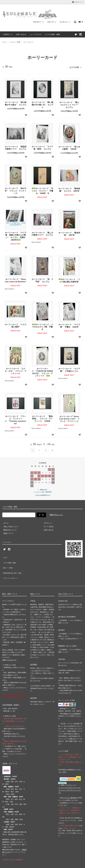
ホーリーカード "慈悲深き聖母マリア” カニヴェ (16, 147)
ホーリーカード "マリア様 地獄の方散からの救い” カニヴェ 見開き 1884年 (16, 235)
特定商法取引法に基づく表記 (13, 566)
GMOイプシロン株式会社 (72, 704)
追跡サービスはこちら (9, 650)
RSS (4, 563)
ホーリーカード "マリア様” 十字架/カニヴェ (69, 369)
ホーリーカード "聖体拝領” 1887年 (69, 233)
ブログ (5, 556)
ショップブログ (35, 34)
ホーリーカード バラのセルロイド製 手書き (42, 326)
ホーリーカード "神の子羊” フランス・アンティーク (16, 190)
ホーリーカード (29, 42)
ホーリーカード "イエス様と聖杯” (16, 325)
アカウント (78, 2)
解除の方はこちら (56, 514)
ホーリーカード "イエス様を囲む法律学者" (69, 279)
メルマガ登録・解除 (52, 34)
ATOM (9, 563)
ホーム (4, 42)
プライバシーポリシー (11, 569)
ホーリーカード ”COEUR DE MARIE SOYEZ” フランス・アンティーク (42, 371)
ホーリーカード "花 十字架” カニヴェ (42, 279)
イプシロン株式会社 (70, 788)
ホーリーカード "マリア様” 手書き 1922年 (69, 325)
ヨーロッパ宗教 (15, 42)
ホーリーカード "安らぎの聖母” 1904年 (69, 147)
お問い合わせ (21, 34)
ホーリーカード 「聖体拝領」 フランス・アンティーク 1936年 (42, 418)
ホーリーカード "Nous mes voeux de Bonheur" (16, 279)
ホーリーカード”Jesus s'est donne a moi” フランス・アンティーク (69, 418)
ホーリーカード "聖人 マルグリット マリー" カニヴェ (70, 104)
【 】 (63, 778)
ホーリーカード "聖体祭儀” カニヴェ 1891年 (69, 189)
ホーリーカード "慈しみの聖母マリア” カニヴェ (42, 233)
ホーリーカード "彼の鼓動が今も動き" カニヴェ (16, 102)
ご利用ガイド (8, 34)
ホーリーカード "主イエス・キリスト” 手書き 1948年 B (42, 190)
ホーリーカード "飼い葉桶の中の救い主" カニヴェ (42, 104)
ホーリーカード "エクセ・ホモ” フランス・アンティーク (16, 370)
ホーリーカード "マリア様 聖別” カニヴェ (42, 147)
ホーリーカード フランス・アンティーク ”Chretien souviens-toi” (16, 419)
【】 (74, 778)
